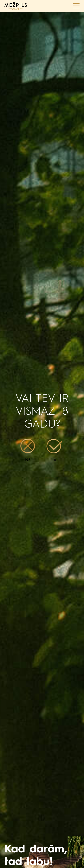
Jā (54, 450)
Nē (28, 450)
